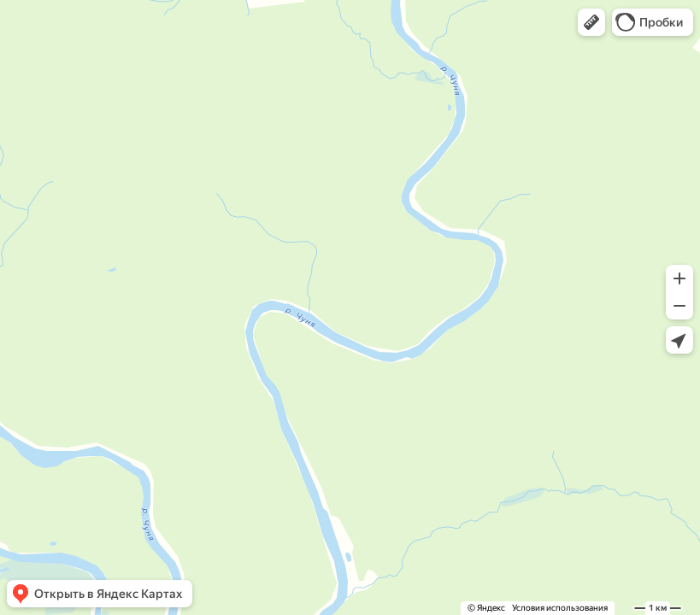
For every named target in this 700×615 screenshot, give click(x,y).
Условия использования (560, 608)
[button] (591, 22)
